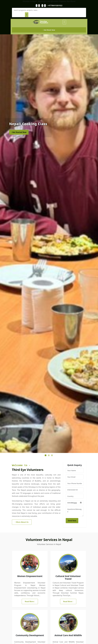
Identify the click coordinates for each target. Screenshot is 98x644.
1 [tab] (46, 456)
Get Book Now (49, 30)
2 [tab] (49, 456)
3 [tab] (52, 456)
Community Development (30, 635)
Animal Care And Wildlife (68, 635)
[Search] (27, 15)
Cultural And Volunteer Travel (68, 577)
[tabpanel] (49, 244)
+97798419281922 (54, 6)
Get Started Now (19, 132)
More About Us (22, 522)
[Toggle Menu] (64, 22)
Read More (30, 601)
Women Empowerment (30, 576)
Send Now (72, 521)
